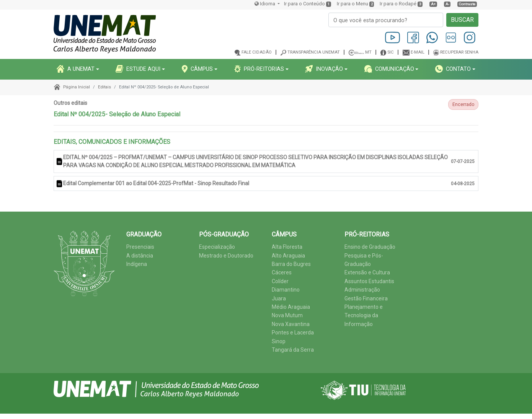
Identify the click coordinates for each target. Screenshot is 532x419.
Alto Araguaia (288, 256)
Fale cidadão (257, 52)
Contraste (467, 4)
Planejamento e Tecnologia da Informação (364, 315)
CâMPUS (197, 69)
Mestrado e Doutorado (226, 256)
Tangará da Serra (293, 350)
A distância (140, 256)
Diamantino (286, 290)
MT (368, 52)
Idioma (265, 4)
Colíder (280, 281)
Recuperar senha (459, 52)
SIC (391, 52)
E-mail (418, 52)
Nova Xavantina (291, 324)
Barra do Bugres (291, 264)
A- (447, 4)
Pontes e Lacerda (293, 333)
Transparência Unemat (314, 52)
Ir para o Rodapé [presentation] (398, 4)
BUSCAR (462, 20)
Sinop (279, 341)
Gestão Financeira (366, 298)
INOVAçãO (324, 69)
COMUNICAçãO (389, 69)
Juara (279, 298)
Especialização (217, 247)
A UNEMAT (76, 69)
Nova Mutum (287, 315)
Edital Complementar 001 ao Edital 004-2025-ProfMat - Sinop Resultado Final (156, 183)
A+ (433, 4)
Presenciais (140, 247)
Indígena (137, 264)
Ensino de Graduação (370, 247)
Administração (362, 290)
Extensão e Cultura (367, 272)
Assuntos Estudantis (369, 281)
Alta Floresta (287, 247)
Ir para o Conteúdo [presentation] (304, 4)
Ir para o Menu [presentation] (352, 4)
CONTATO (453, 69)
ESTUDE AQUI (138, 69)
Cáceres (282, 272)
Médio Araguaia (291, 307)
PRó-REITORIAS (259, 69)
